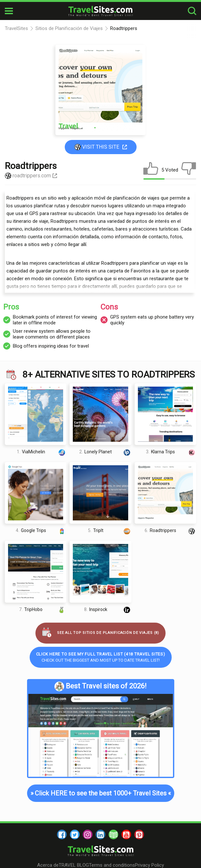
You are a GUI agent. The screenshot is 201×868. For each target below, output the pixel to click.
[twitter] (75, 834)
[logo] (100, 11)
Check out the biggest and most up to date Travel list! (101, 657)
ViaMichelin (42, 452)
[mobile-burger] (9, 11)
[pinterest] (139, 834)
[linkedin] (100, 834)
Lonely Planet (105, 452)
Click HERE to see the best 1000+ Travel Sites (101, 793)
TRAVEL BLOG (74, 865)
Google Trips (41, 531)
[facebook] (62, 834)
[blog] (113, 834)
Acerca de (48, 865)
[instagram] (88, 834)
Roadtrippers (170, 531)
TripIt (110, 531)
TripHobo (43, 609)
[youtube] (126, 834)
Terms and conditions (112, 865)
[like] (151, 170)
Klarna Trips (171, 452)
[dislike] (189, 170)
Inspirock (108, 609)
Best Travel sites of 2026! (100, 686)
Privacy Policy (149, 865)
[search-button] (192, 11)
